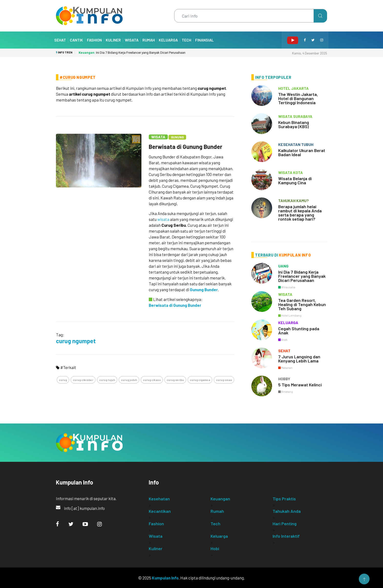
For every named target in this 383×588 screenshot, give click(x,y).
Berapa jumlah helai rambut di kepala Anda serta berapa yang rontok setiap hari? (300, 213)
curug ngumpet (76, 341)
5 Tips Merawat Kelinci (300, 385)
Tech (186, 40)
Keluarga (168, 40)
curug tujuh (107, 380)
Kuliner (113, 40)
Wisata (132, 40)
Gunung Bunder (204, 289)
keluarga (288, 323)
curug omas (224, 380)
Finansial (204, 40)
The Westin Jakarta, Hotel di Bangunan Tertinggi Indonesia (298, 98)
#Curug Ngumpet (78, 77)
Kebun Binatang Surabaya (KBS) (294, 124)
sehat (284, 351)
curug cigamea (200, 380)
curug (63, 380)
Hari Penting (285, 524)
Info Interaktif (286, 536)
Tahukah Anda (287, 511)
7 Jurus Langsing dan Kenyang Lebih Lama (299, 359)
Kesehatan (159, 499)
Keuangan (220, 499)
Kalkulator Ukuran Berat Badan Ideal (302, 152)
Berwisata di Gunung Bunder (186, 147)
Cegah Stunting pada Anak (299, 331)
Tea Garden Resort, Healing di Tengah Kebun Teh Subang (302, 304)
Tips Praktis (284, 499)
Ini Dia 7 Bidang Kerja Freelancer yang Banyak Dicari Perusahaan (132, 53)
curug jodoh (129, 380)
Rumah (149, 40)
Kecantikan (160, 511)
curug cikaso (152, 380)
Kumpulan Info (165, 578)
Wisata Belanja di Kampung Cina (295, 181)
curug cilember (83, 380)
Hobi (215, 548)
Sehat (60, 40)
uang (283, 266)
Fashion (94, 40)
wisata (163, 219)
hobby (284, 379)
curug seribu (175, 380)
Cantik (76, 40)
